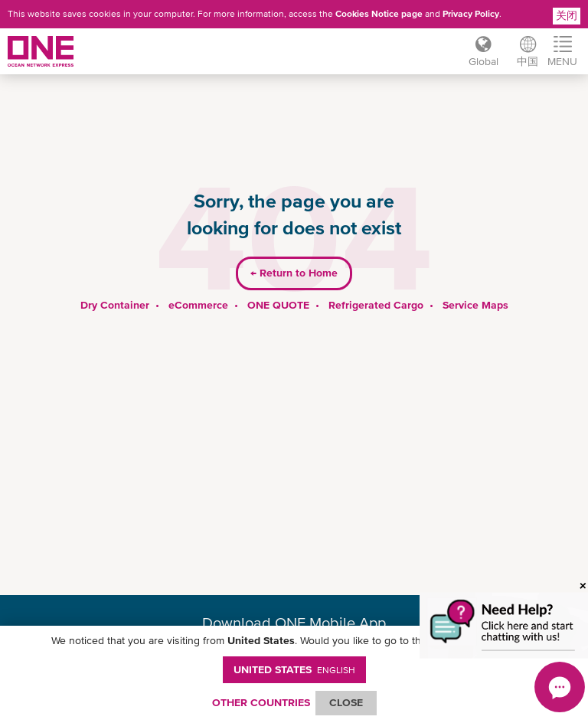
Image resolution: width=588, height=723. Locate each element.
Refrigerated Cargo (376, 305)
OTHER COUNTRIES (261, 702)
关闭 (567, 15)
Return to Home (294, 273)
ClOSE (346, 702)
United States (294, 669)
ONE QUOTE (278, 305)
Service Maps (475, 305)
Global (483, 61)
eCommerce (198, 305)
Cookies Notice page (379, 14)
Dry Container (115, 305)
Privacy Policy (471, 14)
